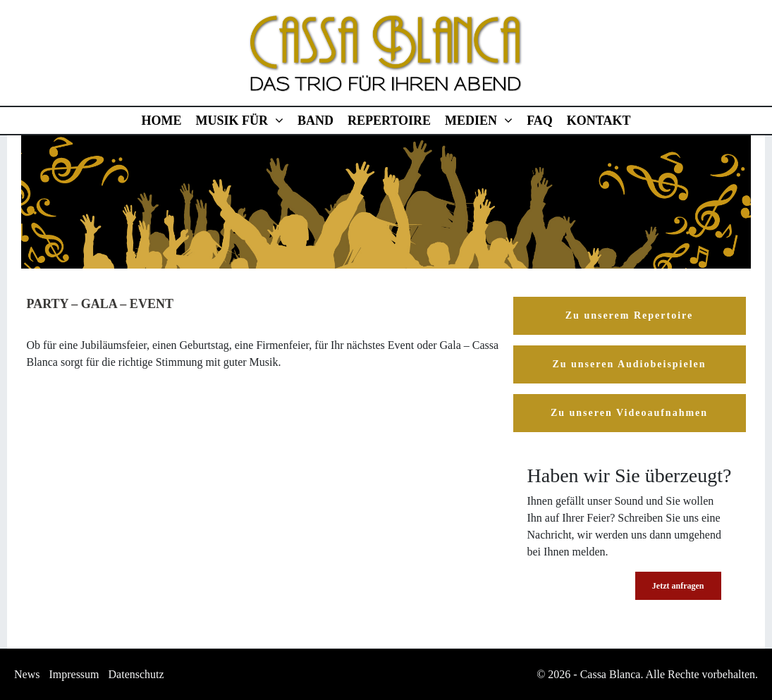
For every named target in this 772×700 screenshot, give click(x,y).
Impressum (74, 674)
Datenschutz (136, 674)
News (27, 674)
